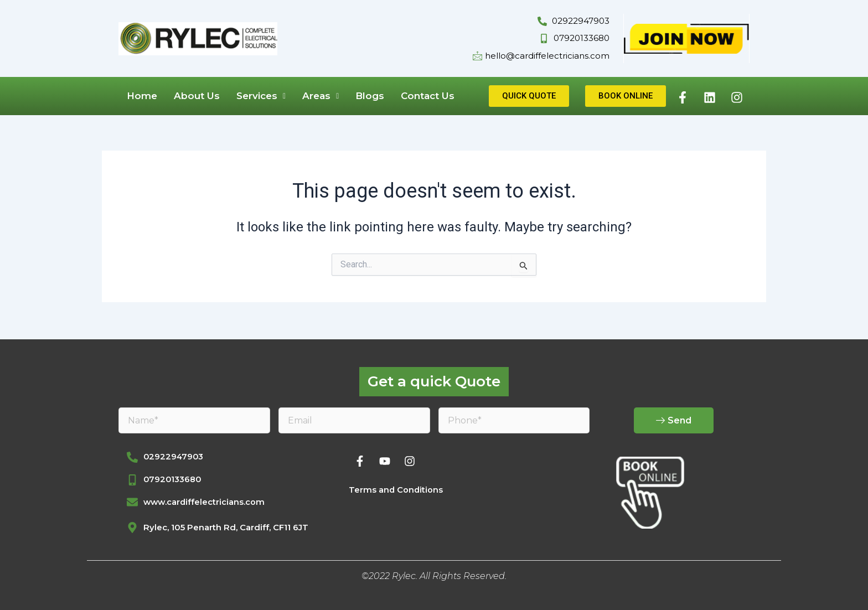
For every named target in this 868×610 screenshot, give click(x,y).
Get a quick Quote (434, 380)
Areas (321, 96)
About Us (197, 96)
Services (261, 96)
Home (142, 96)
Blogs (370, 96)
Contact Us (428, 96)
